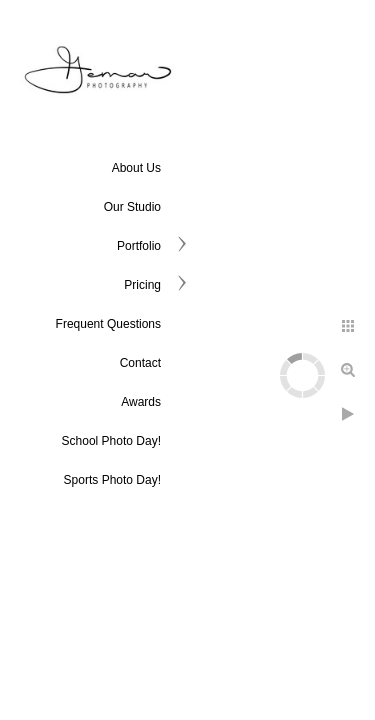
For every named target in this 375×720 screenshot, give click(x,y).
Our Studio (132, 207)
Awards (141, 402)
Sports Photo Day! (112, 480)
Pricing (142, 285)
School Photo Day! (111, 441)
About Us (136, 168)
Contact (140, 363)
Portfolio (139, 246)
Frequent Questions (108, 324)
